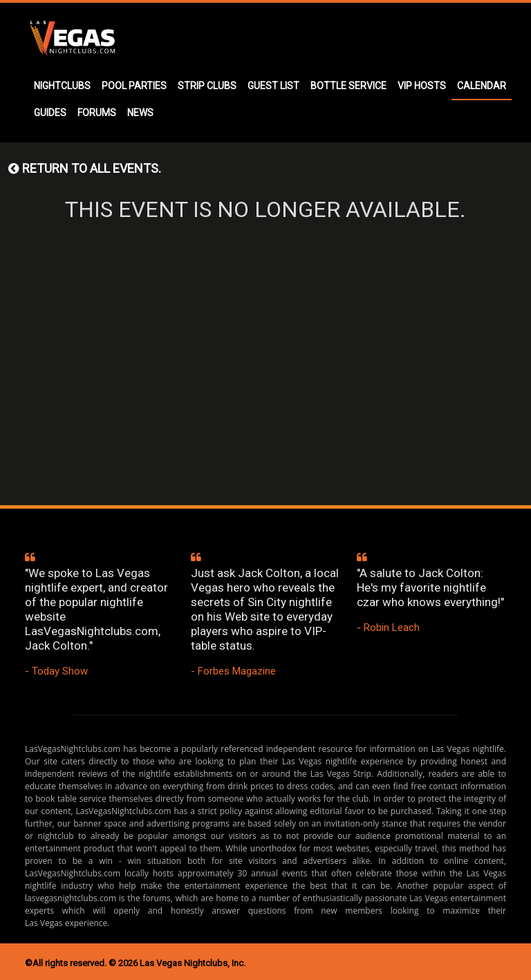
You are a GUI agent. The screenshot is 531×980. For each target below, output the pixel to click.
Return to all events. (85, 168)
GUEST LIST (273, 86)
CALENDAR (482, 86)
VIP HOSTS (422, 86)
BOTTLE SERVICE (348, 86)
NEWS (140, 113)
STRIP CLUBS (207, 86)
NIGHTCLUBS (62, 86)
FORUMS (97, 113)
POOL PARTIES (134, 86)
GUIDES (50, 113)
